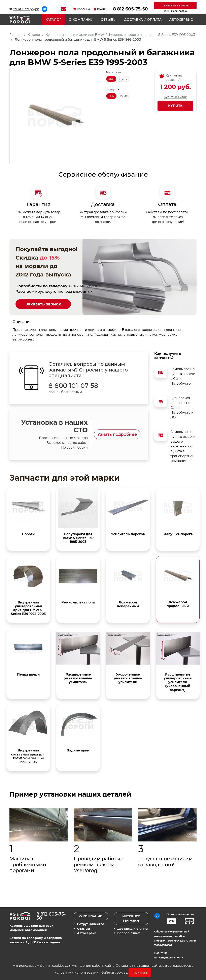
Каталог (53, 20)
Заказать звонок (175, 5)
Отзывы (109, 20)
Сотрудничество (91, 924)
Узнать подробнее (117, 434)
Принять (140, 972)
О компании (81, 20)
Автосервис (181, 20)
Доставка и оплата (143, 20)
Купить (175, 106)
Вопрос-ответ (128, 933)
